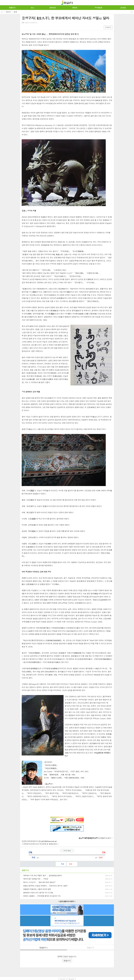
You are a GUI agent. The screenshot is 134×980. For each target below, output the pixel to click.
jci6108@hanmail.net (49, 841)
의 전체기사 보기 (95, 838)
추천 (62, 864)
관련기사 (25, 870)
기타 (36, 27)
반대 (70, 864)
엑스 (28, 27)
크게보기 (108, 27)
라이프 (8, 12)
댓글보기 (44, 948)
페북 (24, 27)
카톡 (32, 27)
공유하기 (132, 12)
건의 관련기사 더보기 (67, 901)
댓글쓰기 (90, 948)
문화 (15, 12)
